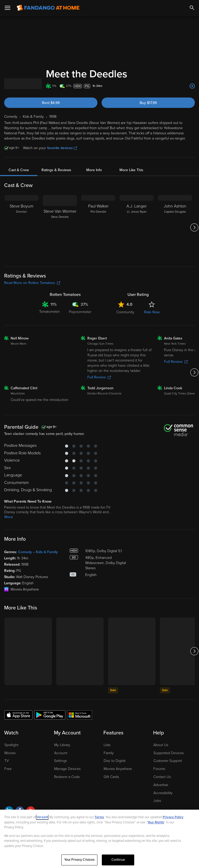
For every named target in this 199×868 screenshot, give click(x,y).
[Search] (192, 8)
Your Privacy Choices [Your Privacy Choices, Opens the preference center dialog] (80, 860)
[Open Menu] (8, 8)
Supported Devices (169, 753)
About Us (161, 745)
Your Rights (156, 822)
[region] (99, 839)
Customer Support (168, 761)
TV (7, 761)
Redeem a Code (67, 777)
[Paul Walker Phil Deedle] (98, 227)
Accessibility (163, 793)
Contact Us (162, 777)
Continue (118, 860)
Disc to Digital (115, 761)
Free (8, 769)
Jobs (157, 801)
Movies (10, 753)
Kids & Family (47, 552)
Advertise (161, 785)
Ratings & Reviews (56, 170)
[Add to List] (192, 86)
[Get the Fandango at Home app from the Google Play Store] (50, 715)
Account (61, 753)
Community (125, 312)
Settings (61, 761)
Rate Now (152, 312)
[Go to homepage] (48, 8)
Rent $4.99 (51, 103)
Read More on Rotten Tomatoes (32, 283)
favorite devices (62, 148)
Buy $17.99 (148, 103)
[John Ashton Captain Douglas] (175, 227)
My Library (62, 745)
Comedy (25, 552)
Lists (107, 745)
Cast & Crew (19, 170)
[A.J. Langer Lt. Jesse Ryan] (137, 227)
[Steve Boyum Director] (22, 227)
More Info (94, 170)
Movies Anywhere (118, 769)
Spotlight (11, 745)
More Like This (131, 170)
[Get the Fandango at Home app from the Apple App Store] (18, 715)
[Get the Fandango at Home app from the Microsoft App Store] (80, 715)
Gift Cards (111, 777)
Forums (159, 769)
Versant (42, 817)
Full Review (99, 377)
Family (109, 753)
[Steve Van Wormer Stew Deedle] (60, 227)
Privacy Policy (173, 817)
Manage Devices (67, 769)
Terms (99, 817)
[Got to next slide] (194, 227)
